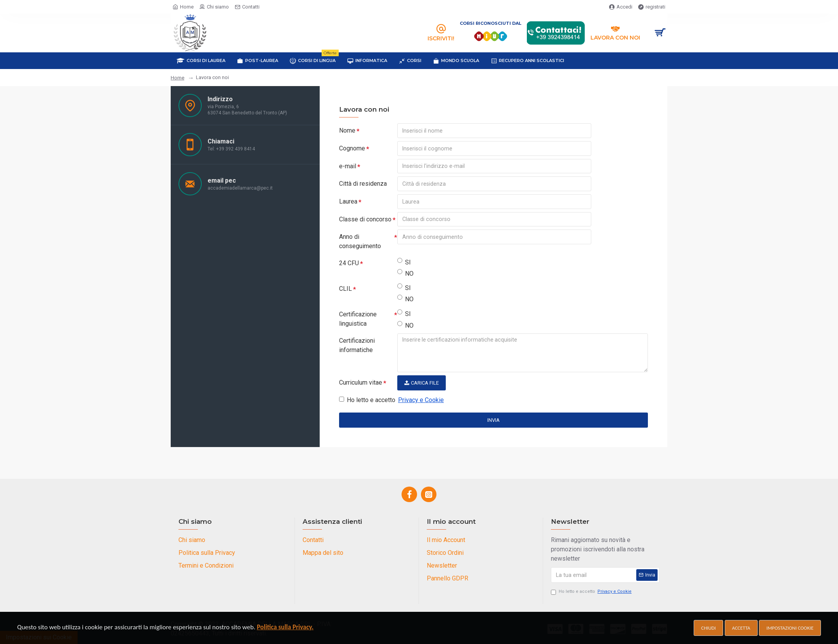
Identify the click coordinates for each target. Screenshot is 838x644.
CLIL (345, 289)
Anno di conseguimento (360, 242)
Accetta (741, 628)
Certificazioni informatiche (357, 346)
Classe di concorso (365, 220)
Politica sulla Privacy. (285, 627)
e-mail (348, 166)
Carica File (422, 384)
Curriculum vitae (361, 383)
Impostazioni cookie (790, 628)
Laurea (348, 202)
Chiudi (708, 628)
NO (405, 274)
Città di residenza (363, 184)
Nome (347, 130)
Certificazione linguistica (358, 320)
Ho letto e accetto (392, 401)
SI (404, 263)
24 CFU (349, 264)
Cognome (352, 148)
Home (177, 78)
